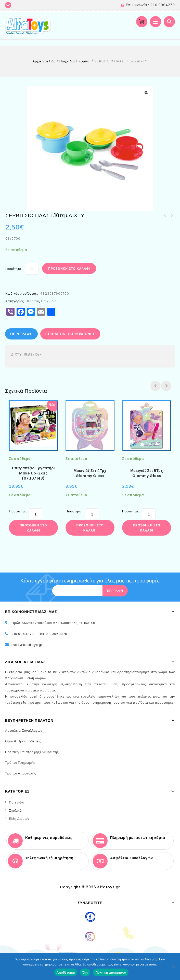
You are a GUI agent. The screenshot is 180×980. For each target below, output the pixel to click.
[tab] (22, 334)
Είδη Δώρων (19, 819)
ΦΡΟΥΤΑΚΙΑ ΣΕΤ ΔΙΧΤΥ (172, 215)
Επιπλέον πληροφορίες (70, 334)
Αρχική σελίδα (44, 61)
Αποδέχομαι (66, 972)
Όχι (85, 972)
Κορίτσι (85, 61)
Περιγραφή (21, 334)
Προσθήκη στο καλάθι (69, 269)
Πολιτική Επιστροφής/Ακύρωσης (32, 752)
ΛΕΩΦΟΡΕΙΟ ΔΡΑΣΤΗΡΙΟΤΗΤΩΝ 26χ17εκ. (165, 215)
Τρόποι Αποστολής (21, 773)
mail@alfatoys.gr (27, 645)
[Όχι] (174, 967)
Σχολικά (15, 811)
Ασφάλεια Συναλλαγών (24, 731)
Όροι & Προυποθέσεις (23, 741)
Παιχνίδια (67, 61)
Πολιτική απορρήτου (111, 972)
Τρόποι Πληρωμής (20, 763)
